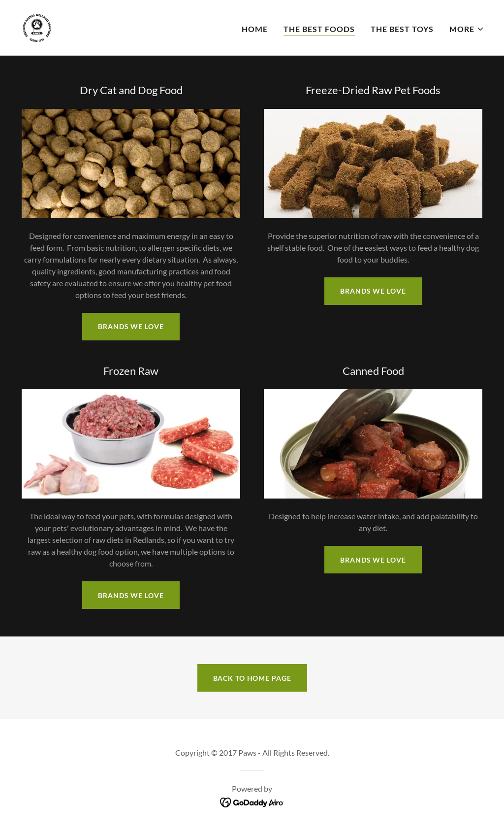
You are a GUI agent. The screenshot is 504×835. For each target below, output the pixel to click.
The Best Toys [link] (402, 29)
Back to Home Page (252, 678)
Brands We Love (373, 291)
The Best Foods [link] (319, 29)
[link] (37, 26)
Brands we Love (131, 326)
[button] (467, 29)
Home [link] (255, 29)
